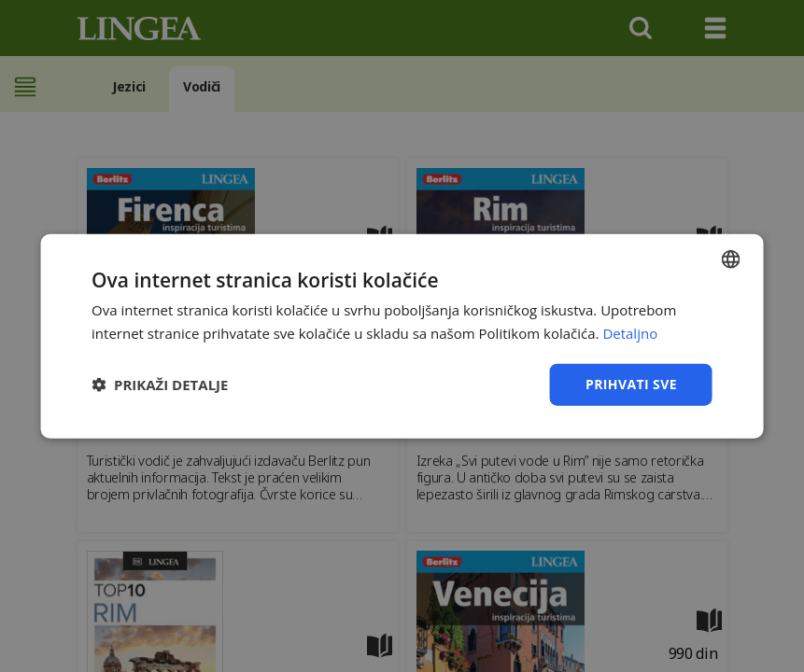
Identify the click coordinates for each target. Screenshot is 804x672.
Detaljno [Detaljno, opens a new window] (630, 333)
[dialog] (402, 336)
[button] (160, 385)
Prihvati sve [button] (631, 384)
